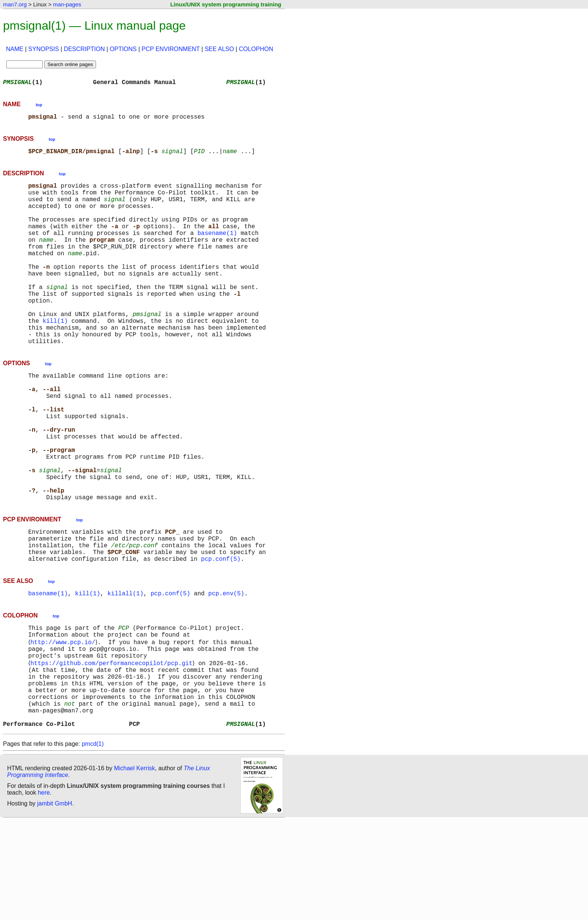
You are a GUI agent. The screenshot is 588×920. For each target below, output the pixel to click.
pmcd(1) (93, 843)
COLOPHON (256, 49)
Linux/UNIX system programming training (226, 4)
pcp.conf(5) (221, 635)
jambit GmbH (55, 903)
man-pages (67, 4)
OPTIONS (123, 49)
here (44, 892)
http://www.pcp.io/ (64, 724)
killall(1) (125, 671)
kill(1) (55, 357)
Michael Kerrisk (134, 867)
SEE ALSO (219, 49)
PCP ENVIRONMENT (171, 49)
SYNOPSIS (43, 49)
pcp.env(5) (226, 671)
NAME (15, 49)
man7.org (15, 4)
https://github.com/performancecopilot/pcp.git (113, 748)
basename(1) (217, 249)
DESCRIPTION (84, 49)
